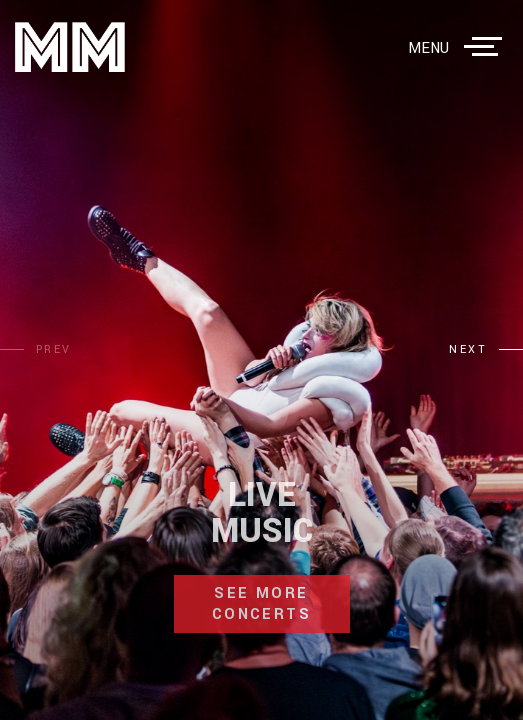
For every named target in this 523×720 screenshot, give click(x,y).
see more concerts (261, 604)
